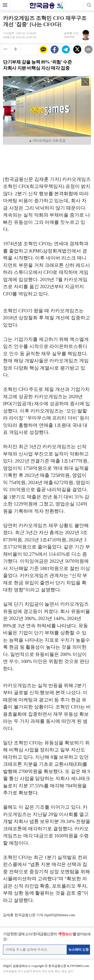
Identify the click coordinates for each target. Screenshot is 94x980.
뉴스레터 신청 (79, 949)
